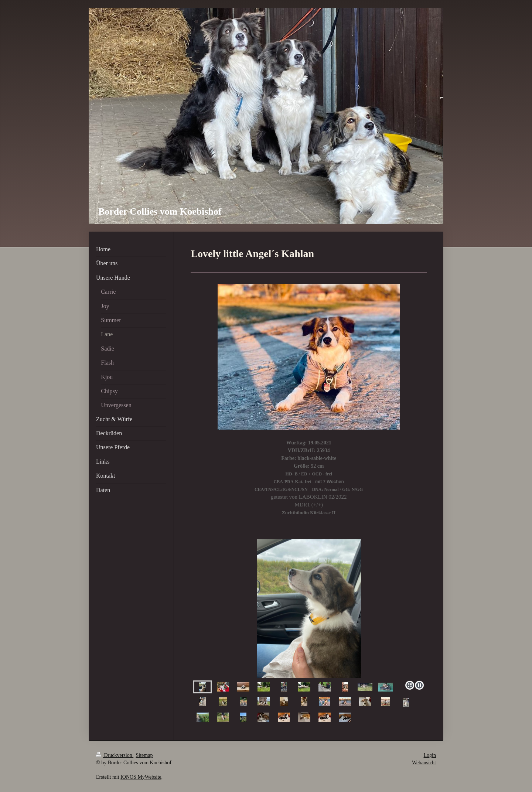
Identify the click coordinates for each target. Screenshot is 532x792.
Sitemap (144, 755)
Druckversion (115, 755)
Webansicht (424, 763)
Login (430, 755)
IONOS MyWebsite (141, 777)
